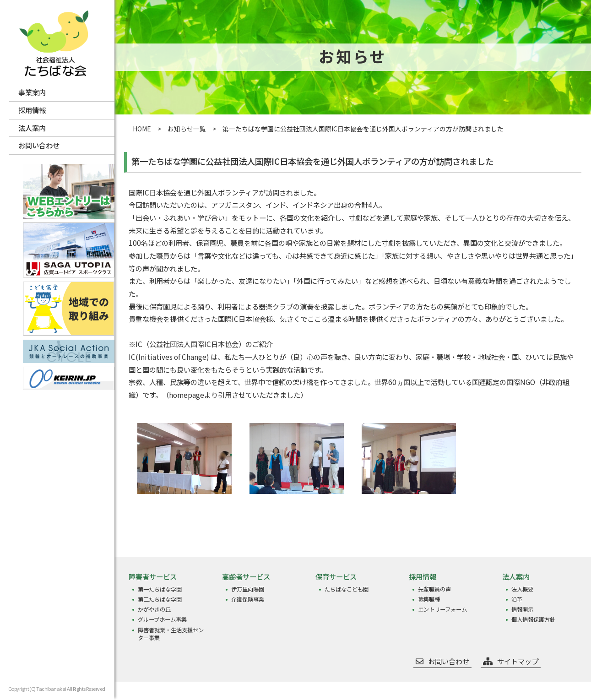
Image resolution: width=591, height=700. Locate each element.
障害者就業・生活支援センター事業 (171, 634)
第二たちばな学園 (160, 600)
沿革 (517, 600)
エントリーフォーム (442, 610)
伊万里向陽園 (248, 589)
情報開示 (522, 610)
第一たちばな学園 (160, 589)
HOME (142, 129)
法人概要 (522, 589)
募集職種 (429, 600)
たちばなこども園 (347, 589)
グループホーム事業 (162, 620)
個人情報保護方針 (533, 620)
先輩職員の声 (434, 589)
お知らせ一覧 (187, 129)
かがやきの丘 (154, 610)
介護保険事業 (248, 600)
